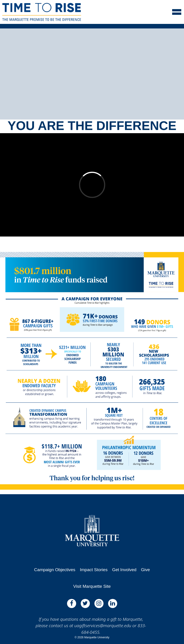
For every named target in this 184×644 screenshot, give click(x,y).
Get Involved (124, 570)
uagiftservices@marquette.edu (103, 626)
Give (145, 570)
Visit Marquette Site (92, 586)
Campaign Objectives (55, 570)
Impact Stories (94, 570)
